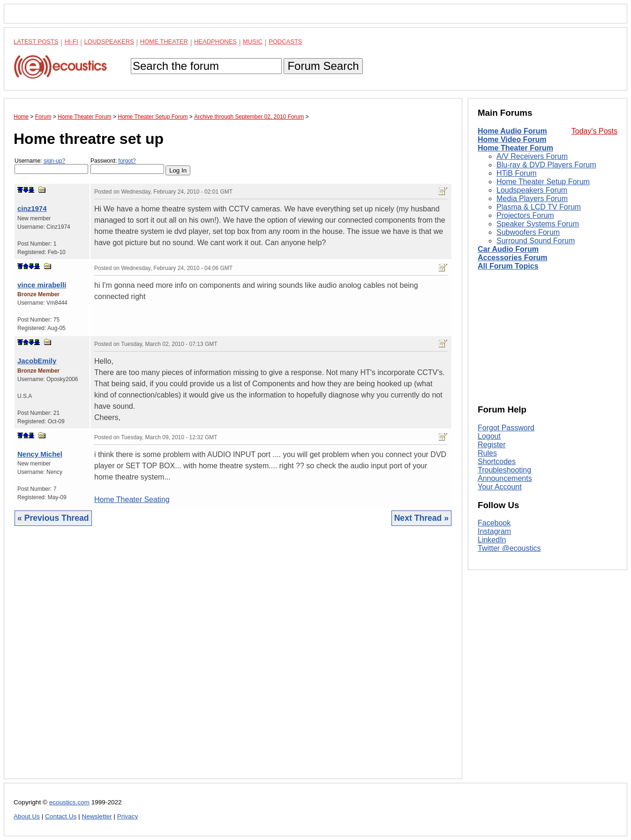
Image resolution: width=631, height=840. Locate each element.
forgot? (127, 161)
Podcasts (285, 41)
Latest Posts (36, 41)
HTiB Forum (517, 173)
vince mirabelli (42, 285)
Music (253, 41)
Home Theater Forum (515, 148)
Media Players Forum (532, 199)
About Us (27, 816)
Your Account (500, 487)
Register (492, 445)
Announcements (505, 478)
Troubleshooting (504, 470)
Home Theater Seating (132, 499)
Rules (487, 453)
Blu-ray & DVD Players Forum (546, 165)
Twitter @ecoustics (509, 548)
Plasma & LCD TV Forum (539, 207)
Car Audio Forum (508, 249)
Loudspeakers (109, 41)
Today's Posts (594, 131)
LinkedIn (492, 540)
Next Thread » (421, 518)
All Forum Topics (508, 266)
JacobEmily (37, 361)
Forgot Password (506, 428)
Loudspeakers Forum (532, 190)
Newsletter (97, 816)
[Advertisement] (233, 660)
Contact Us (61, 816)
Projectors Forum (525, 215)
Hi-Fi (71, 41)
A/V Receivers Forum (532, 156)
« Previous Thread (53, 518)
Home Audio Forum (512, 131)
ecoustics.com (69, 802)
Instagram (494, 531)
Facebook (494, 523)
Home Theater (164, 41)
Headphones (215, 41)
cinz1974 (32, 208)
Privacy (128, 816)
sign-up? (54, 161)
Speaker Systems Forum (538, 224)
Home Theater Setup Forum (543, 182)
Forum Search (323, 66)
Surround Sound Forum (536, 241)
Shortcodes (497, 461)
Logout (489, 436)
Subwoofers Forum (528, 232)
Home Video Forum (512, 139)
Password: (127, 166)
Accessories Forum (513, 258)
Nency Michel (40, 454)
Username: (51, 166)
